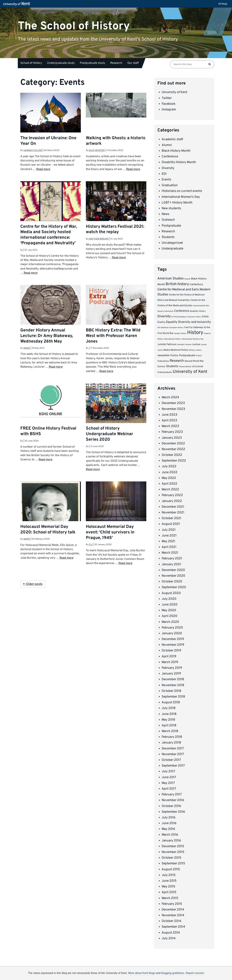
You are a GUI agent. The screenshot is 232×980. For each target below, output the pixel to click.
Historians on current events (182, 191)
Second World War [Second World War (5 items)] (194, 361)
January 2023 (172, 438)
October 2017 (171, 760)
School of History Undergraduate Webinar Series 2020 (110, 434)
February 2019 (172, 668)
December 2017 (173, 749)
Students (168, 237)
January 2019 (171, 674)
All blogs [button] (223, 4)
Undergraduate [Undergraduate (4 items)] (165, 372)
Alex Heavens (97, 150)
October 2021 (171, 518)
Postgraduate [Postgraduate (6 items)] (187, 356)
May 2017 (168, 783)
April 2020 (169, 616)
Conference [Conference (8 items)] (182, 311)
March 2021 (170, 553)
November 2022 (173, 449)
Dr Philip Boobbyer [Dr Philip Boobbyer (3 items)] (179, 317)
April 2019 (169, 656)
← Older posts (33, 584)
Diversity (168, 168)
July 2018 (169, 708)
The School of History (74, 26)
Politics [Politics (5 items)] (174, 356)
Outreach (168, 220)
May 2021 (168, 541)
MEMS (27, 348)
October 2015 (171, 858)
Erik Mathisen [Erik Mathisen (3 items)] (163, 328)
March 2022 (170, 489)
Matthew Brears (99, 239)
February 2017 (172, 795)
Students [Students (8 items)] (172, 366)
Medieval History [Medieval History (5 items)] (179, 350)
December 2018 (173, 679)
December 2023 (173, 403)
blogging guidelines (173, 973)
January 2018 (171, 743)
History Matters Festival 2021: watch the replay (115, 230)
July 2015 (169, 875)
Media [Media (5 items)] (167, 350)
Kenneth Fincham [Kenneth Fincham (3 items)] (184, 345)
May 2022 (169, 478)
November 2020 (173, 576)
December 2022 (173, 444)
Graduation (170, 185)
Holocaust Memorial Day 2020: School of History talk (48, 530)
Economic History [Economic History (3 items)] (195, 317)
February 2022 (172, 495)
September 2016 (173, 812)
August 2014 (171, 933)
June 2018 (169, 714)
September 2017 (173, 766)
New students (171, 208)
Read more (43, 169)
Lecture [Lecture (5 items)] (196, 344)
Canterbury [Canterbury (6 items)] (196, 284)
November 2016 (173, 800)
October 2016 (171, 806)
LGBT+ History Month (177, 203)
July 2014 (169, 938)
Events (166, 180)
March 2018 (170, 731)
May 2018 (168, 720)
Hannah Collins (33, 150)
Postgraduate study (92, 63)
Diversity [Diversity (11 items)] (164, 317)
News (165, 214)
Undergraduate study (61, 63)
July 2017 (168, 771)
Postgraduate (171, 226)
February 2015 (172, 904)
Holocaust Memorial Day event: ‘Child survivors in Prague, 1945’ (110, 532)
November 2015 (173, 852)
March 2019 (170, 662)
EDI (164, 174)
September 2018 (173, 697)
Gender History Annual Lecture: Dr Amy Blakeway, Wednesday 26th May (47, 336)
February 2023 (172, 432)
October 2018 (171, 691)
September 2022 (174, 461)
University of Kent (174, 92)
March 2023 (170, 426)
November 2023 (173, 409)
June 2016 (169, 823)
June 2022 (170, 472)
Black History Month (176, 151)
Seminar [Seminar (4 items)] (161, 367)
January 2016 (171, 841)
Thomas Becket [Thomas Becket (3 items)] (185, 367)
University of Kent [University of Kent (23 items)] (190, 372)
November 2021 (173, 513)
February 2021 (172, 559)
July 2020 (169, 599)
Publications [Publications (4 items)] (163, 361)
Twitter (167, 98)
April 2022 (169, 484)
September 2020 (174, 587)
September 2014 (173, 927)
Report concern (195, 973)
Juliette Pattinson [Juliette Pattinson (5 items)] (167, 344)
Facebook (168, 104)
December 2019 (173, 639)
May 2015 (168, 887)
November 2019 (173, 645)
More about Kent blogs (142, 973)
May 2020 (169, 610)
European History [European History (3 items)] (176, 328)
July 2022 (169, 466)
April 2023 (169, 420)
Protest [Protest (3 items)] (199, 356)
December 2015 (173, 846)
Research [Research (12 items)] (177, 361)
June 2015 (169, 881)
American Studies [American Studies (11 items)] (171, 279)
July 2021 (169, 530)
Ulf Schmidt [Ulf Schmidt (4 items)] (198, 367)
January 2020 (172, 633)
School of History (31, 63)
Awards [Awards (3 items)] (187, 279)
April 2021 (169, 547)
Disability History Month (179, 162)
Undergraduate (172, 249)
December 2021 (173, 507)
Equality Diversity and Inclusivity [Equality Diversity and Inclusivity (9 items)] (189, 322)
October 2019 (171, 651)
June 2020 (170, 605)
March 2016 (170, 835)
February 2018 (172, 737)
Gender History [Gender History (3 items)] (180, 334)
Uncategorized (172, 243)
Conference (170, 157)
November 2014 (173, 915)
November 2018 (173, 685)
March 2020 (170, 622)
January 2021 (171, 564)
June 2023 (169, 415)
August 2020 (171, 593)
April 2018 (169, 725)
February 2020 (172, 628)
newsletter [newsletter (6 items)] (164, 356)
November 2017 (173, 754)
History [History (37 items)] (195, 333)
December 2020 (173, 570)
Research (116, 63)
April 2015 (169, 892)
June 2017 (169, 777)
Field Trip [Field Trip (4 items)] (188, 328)
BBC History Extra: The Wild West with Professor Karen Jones (113, 336)
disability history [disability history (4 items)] (198, 311)
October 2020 (172, 582)
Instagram (169, 110)
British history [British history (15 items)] (177, 284)
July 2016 (168, 818)
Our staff (133, 63)
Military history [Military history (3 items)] (195, 350)
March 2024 (170, 397)
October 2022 (172, 455)
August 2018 (171, 702)
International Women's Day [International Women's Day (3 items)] (193, 339)
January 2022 (172, 501)
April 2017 (169, 789)
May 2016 (168, 829)
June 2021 (169, 536)
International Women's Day (181, 197)
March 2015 (170, 898)
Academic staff (172, 139)
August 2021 (171, 524)
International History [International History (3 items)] (172, 339)
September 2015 (173, 864)
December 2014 (173, 910)
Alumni (167, 145)
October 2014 (171, 921)
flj (91, 545)
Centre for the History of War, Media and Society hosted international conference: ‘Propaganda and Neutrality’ (49, 235)
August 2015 (171, 869)
